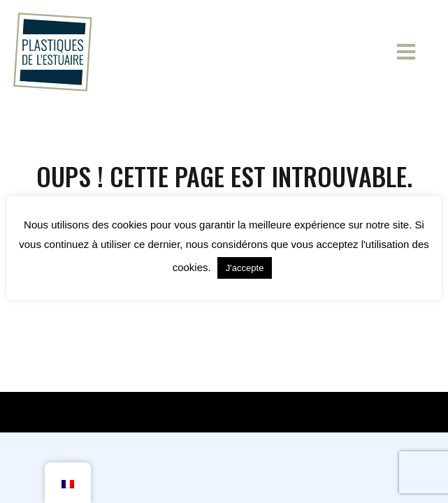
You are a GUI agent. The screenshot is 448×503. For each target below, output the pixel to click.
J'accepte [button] (245, 268)
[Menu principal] (413, 52)
